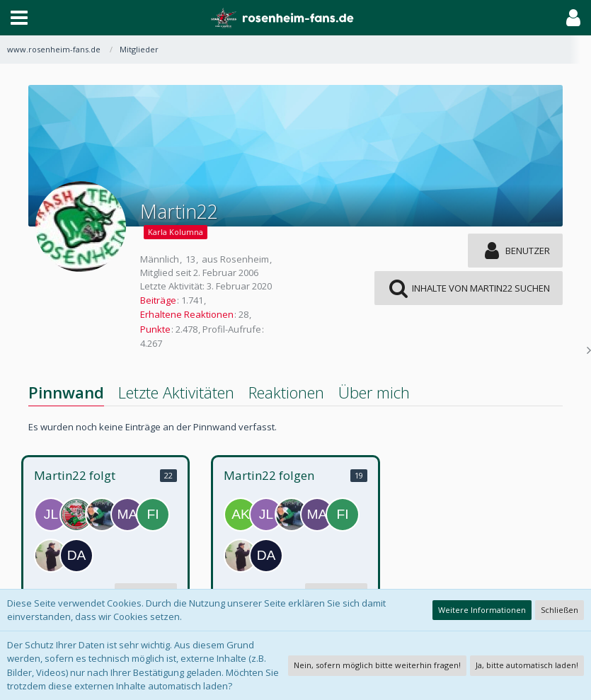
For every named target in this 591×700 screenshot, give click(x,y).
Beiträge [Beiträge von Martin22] (158, 300)
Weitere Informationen (482, 610)
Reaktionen (286, 392)
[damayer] (76, 556)
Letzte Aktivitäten (176, 392)
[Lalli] (102, 515)
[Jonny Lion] (51, 515)
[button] (19, 18)
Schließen (560, 610)
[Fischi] (153, 515)
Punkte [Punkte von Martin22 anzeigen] (155, 329)
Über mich (374, 392)
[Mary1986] (127, 515)
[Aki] (241, 515)
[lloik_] (51, 556)
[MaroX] (76, 515)
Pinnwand (66, 392)
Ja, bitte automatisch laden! (527, 665)
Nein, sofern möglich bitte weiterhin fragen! (377, 665)
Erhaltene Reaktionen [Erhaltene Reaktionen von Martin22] (187, 314)
